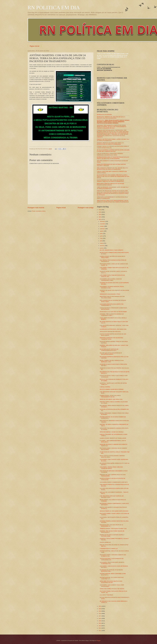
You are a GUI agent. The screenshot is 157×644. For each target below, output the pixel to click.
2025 (100, 212)
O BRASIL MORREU (105, 387)
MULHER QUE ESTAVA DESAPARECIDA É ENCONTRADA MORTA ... (111, 354)
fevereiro (102, 246)
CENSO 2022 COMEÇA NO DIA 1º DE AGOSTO (112, 589)
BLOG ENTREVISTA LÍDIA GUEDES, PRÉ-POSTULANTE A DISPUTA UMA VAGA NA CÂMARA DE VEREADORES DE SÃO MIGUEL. (113, 176)
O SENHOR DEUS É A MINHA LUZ (109, 549)
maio (101, 238)
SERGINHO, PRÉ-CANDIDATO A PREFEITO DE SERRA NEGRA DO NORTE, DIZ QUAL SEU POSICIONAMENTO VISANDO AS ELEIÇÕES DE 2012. (112, 127)
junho (102, 236)
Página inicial (35, 46)
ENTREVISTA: (113, 122)
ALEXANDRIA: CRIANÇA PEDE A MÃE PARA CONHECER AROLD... (111, 468)
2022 (100, 219)
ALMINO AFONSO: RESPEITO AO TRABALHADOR (113, 438)
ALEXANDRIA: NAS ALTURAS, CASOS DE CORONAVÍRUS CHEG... (111, 280)
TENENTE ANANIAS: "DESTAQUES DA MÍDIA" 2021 (113, 529)
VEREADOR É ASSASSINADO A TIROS (110, 294)
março (102, 243)
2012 (100, 628)
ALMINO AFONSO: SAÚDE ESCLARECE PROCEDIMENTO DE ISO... (110, 396)
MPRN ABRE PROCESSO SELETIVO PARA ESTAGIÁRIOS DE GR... (111, 582)
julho (101, 234)
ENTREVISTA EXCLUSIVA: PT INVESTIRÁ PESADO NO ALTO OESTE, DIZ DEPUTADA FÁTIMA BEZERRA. (113, 158)
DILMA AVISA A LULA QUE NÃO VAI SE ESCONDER (113, 312)
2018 (100, 614)
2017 (100, 616)
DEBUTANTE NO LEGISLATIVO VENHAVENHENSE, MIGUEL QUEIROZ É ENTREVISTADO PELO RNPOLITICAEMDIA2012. (113, 201)
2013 (100, 626)
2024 (100, 215)
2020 (100, 609)
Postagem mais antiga (86, 208)
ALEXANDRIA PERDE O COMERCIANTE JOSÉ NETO (114, 482)
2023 (100, 217)
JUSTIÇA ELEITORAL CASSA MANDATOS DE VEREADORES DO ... (112, 559)
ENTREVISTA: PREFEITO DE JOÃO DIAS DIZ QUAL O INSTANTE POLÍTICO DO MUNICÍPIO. (111, 117)
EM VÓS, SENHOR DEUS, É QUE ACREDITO (112, 250)
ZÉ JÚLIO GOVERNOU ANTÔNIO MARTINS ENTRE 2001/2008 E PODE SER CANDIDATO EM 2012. (113, 151)
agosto (102, 231)
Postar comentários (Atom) (39, 211)
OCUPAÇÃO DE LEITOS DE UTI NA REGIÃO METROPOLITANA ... (111, 571)
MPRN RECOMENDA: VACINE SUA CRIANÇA (112, 432)
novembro (103, 224)
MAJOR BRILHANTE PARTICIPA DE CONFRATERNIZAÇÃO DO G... (109, 350)
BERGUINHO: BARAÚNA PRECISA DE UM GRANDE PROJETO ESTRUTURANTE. (111, 184)
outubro (102, 226)
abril (101, 241)
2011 (100, 631)
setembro (103, 229)
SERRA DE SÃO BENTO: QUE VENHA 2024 (111, 399)
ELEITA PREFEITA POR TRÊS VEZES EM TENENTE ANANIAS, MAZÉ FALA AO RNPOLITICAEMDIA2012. (111, 181)
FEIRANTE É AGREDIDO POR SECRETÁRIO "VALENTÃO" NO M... (111, 338)
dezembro (103, 221)
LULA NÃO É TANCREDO (106, 595)
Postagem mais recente (36, 208)
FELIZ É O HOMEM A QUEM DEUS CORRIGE (112, 389)
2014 (100, 623)
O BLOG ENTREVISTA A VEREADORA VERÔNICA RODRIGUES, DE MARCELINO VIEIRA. (110, 154)
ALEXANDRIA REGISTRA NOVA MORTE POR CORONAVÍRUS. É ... (112, 305)
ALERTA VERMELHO (105, 542)
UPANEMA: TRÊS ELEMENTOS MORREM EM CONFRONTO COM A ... (112, 315)
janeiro (102, 248)
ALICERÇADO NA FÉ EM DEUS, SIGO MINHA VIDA (113, 329)
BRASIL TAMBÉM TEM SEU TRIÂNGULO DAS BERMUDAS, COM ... (112, 361)
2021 (100, 606)
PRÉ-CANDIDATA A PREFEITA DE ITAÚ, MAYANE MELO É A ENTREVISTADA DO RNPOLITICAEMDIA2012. (113, 169)
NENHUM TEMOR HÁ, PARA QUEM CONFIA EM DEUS (114, 511)
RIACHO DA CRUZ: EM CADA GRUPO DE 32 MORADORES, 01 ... (111, 525)
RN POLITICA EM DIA (54, 8)
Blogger (99, 641)
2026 (100, 210)
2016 (100, 618)
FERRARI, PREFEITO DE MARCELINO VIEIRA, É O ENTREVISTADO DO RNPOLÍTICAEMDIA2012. (110, 144)
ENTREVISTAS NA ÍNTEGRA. (105, 115)
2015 (100, 621)
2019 (100, 611)
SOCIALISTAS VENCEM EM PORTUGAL (110, 332)
